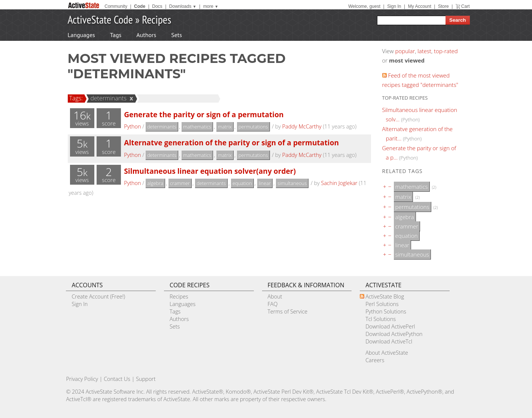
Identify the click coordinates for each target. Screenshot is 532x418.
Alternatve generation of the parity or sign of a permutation (231, 143)
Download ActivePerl (390, 326)
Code (140, 6)
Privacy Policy (82, 379)
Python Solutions (386, 311)
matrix (225, 127)
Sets (177, 35)
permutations (253, 127)
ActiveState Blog (385, 296)
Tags (116, 35)
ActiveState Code (100, 19)
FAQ (273, 304)
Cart (466, 6)
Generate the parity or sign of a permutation (204, 114)
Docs (157, 6)
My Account (420, 6)
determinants (107, 98)
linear (265, 183)
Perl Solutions (382, 304)
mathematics (197, 127)
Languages (81, 35)
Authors (146, 35)
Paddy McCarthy (302, 126)
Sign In (394, 6)
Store (443, 6)
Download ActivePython (394, 334)
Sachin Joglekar (339, 183)
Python (132, 126)
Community (116, 6)
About (275, 296)
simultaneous (292, 183)
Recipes (156, 19)
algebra (155, 183)
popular (405, 51)
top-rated (446, 51)
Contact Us (117, 379)
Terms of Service (288, 311)
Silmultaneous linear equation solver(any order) (210, 171)
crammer (180, 183)
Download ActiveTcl (389, 341)
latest (424, 51)
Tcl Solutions (381, 319)
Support (146, 379)
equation (242, 183)
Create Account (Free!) (98, 296)
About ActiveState (387, 353)
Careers (375, 360)
